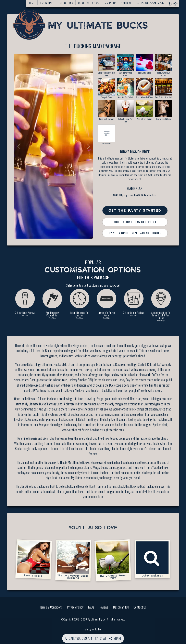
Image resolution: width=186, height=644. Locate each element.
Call (150, 3)
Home (32, 3)
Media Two (97, 629)
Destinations (65, 3)
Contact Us (140, 607)
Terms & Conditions (51, 607)
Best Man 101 (121, 607)
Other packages (152, 559)
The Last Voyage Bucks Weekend (73, 560)
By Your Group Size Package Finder (135, 233)
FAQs (91, 607)
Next (87, 146)
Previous (20, 146)
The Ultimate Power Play (113, 560)
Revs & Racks (34, 559)
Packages (46, 3)
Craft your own (89, 3)
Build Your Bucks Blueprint (135, 222)
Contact (126, 3)
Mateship (110, 3)
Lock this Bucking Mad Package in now (142, 486)
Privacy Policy (75, 607)
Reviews (104, 607)
